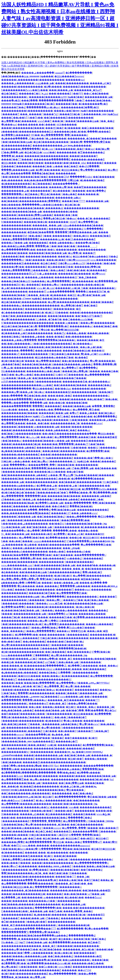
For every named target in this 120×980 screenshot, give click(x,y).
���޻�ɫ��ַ (50, 444)
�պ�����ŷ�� (13, 437)
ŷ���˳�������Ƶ (57, 236)
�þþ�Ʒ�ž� (72, 205)
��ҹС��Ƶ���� (96, 94)
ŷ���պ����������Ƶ (20, 239)
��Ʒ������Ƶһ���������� (69, 118)
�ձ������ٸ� (106, 281)
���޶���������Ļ (82, 597)
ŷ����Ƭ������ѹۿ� (82, 121)
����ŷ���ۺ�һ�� (17, 686)
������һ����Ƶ (80, 748)
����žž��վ (11, 337)
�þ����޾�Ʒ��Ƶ (92, 180)
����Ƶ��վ (48, 673)
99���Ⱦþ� (33, 583)
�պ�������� (97, 375)
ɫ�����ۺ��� (33, 337)
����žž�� (110, 371)
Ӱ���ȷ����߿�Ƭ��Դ (52, 493)
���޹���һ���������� (22, 87)
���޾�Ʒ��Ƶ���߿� (36, 364)
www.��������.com (17, 565)
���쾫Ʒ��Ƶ (54, 128)
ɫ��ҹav (89, 149)
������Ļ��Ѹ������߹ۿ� (25, 458)
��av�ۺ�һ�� (91, 347)
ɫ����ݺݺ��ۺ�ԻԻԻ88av (93, 683)
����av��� (88, 531)
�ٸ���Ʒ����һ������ (21, 451)
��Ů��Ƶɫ (71, 166)
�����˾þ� (105, 707)
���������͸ (46, 887)
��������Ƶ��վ (51, 790)
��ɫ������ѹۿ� (33, 572)
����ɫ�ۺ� (68, 486)
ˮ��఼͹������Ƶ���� (87, 277)
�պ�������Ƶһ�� (71, 593)
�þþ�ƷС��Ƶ (44, 831)
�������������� (81, 208)
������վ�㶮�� (97, 142)
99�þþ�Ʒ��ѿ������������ (64, 638)
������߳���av (14, 531)
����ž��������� (72, 83)
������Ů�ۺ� (32, 94)
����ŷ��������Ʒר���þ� (47, 479)
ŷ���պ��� (87, 974)
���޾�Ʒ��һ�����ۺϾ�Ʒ (19, 659)
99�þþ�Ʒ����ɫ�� (43, 835)
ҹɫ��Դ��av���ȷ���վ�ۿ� (21, 766)
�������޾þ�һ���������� (51, 607)
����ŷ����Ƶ (102, 302)
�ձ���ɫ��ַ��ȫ (13, 607)
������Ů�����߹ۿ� (19, 517)
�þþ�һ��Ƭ (76, 759)
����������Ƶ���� (19, 413)
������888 (94, 534)
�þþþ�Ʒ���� (50, 194)
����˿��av (86, 707)
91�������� (50, 849)
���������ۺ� (15, 191)
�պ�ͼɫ (112, 170)
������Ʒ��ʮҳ (42, 690)
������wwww (12, 734)
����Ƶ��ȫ (91, 835)
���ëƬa (59, 333)
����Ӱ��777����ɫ (17, 159)
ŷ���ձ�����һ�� (75, 520)
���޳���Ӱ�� (66, 104)
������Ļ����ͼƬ (73, 444)
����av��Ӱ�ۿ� (69, 111)
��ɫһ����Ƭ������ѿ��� (23, 714)
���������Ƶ (87, 690)
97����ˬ (34, 724)
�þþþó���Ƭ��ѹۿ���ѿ (90, 256)
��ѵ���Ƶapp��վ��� (18, 246)
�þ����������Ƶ (16, 145)
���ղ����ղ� (105, 364)
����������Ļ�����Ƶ (21, 731)
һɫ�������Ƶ (12, 222)
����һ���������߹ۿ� (43, 755)
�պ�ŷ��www (89, 724)
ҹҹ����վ (74, 558)
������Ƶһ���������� (84, 87)
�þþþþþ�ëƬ (72, 838)
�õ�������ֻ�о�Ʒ (93, 104)
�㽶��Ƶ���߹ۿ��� (102, 797)
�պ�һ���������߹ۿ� (69, 655)
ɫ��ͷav (71, 218)
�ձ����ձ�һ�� (14, 963)
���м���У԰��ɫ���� (16, 863)
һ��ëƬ (80, 100)
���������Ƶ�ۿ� (19, 416)
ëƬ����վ (52, 918)
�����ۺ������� (18, 83)
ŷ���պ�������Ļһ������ (25, 270)
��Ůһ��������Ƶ (80, 239)
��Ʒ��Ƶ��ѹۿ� (64, 510)
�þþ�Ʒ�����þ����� (51, 142)
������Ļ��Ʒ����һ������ (54, 347)
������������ (16, 225)
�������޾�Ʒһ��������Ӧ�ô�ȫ (28, 104)
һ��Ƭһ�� (36, 118)
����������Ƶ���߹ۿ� (21, 783)
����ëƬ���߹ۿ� (14, 569)
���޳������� (14, 510)
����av (84, 430)
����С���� (66, 693)
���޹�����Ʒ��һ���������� (28, 877)
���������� (14, 232)
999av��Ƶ (7, 590)
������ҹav (75, 80)
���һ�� (8, 818)
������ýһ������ (44, 569)
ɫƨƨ (112, 779)
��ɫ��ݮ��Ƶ (66, 773)
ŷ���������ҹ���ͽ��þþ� (82, 285)
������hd (57, 229)
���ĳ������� (48, 351)
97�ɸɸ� (44, 330)
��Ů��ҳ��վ (83, 793)
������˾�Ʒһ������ (66, 700)
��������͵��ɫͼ (15, 576)
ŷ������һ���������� (23, 721)
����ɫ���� (94, 721)
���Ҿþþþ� (78, 631)
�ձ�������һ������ (67, 942)
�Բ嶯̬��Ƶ (63, 416)
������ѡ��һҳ (37, 807)
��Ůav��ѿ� (48, 967)
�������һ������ (89, 389)
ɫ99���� (62, 313)
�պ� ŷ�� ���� (78, 686)
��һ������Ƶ (94, 669)
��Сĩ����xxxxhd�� (78, 319)
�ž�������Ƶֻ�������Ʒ (45, 666)
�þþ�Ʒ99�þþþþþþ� (103, 849)
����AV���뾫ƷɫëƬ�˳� (93, 292)
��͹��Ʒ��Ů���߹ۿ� (77, 755)
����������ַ (27, 368)
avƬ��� (72, 614)
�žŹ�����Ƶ (42, 184)
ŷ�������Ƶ (93, 558)
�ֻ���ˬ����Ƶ (103, 406)
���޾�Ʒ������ (61, 316)
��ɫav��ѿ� (59, 859)
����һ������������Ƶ (91, 313)
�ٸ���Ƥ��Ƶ (11, 364)
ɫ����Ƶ (57, 738)
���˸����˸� (88, 194)
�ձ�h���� (53, 87)
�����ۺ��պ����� (19, 340)
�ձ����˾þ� (11, 897)
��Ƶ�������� (98, 569)
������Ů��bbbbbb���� (21, 676)
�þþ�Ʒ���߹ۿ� (54, 838)
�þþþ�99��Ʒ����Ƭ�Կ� (19, 326)
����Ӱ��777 (65, 877)
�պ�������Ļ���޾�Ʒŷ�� (75, 437)
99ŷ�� (35, 135)
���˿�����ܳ (31, 114)
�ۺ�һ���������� (18, 288)
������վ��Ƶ (13, 842)
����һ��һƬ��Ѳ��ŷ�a (65, 642)
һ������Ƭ (10, 918)
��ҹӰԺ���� (89, 166)
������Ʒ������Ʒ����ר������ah (32, 208)
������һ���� (72, 776)
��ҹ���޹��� (12, 180)
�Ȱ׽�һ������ (13, 922)
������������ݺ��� (53, 145)
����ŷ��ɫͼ (46, 250)
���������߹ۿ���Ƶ (18, 448)
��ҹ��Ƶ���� (75, 894)
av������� (53, 897)
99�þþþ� (73, 180)
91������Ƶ (94, 229)
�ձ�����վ (88, 368)
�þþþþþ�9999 (91, 538)
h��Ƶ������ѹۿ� (22, 76)
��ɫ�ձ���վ (96, 191)
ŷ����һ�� (104, 949)
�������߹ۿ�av (68, 198)
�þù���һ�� (74, 897)
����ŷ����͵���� (76, 427)
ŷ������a (108, 448)
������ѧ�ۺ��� (104, 586)
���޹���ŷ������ (41, 256)
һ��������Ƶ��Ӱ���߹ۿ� (86, 524)
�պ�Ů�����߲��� (16, 173)
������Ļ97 (61, 513)
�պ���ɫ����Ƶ (48, 361)
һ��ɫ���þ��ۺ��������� (25, 524)
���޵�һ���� (87, 340)
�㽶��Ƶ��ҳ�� (35, 396)
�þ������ (28, 866)
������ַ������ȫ (17, 399)
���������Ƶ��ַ (16, 468)
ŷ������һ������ (18, 603)
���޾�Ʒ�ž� (77, 915)
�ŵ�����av (82, 344)
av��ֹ (5, 465)
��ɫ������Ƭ (85, 953)
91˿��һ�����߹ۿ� (15, 534)
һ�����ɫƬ (85, 731)
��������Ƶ (36, 267)
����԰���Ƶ (38, 406)
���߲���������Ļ (90, 555)
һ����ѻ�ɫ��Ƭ (41, 811)
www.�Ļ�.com (45, 288)
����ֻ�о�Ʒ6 (11, 100)
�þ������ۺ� (73, 904)
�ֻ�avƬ (74, 413)
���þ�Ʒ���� (65, 856)
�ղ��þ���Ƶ (39, 870)
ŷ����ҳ (41, 603)
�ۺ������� (77, 145)
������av (18, 465)
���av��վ (73, 842)
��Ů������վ (79, 652)
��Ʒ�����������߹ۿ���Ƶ (24, 475)
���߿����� (101, 541)
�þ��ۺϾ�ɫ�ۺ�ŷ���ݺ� (78, 786)
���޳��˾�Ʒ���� (15, 977)
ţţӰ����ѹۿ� (11, 499)
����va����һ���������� (37, 548)
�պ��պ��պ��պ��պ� (20, 579)
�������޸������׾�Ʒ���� (49, 748)
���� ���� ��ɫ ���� (36, 125)
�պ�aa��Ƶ (9, 967)
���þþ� (75, 538)
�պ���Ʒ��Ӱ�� (32, 538)
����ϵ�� (104, 811)
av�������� (42, 953)
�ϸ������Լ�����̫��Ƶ (21, 149)
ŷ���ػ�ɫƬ (105, 392)
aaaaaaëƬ (60, 73)
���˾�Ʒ (65, 659)
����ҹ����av (34, 700)
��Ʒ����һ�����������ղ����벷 (31, 201)
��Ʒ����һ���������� (80, 482)
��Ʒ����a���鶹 (96, 890)
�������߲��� (85, 831)
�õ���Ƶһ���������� (39, 786)
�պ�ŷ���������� (18, 319)
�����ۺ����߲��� (38, 73)
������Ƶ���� (14, 707)
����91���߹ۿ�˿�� (80, 752)
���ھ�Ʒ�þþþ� (54, 218)
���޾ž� (58, 121)
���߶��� (29, 100)
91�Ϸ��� (50, 731)
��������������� (41, 305)
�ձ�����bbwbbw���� (99, 489)
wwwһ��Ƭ (44, 121)
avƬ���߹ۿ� (96, 894)
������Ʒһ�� (61, 617)
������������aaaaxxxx (70, 845)
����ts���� (98, 333)
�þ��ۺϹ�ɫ (76, 534)
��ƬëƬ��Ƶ (92, 880)
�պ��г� (75, 253)
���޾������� (12, 807)
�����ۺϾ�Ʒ (100, 83)
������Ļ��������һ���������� (33, 80)
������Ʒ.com (12, 776)
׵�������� (71, 918)
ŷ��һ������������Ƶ (52, 344)
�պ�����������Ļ (91, 863)
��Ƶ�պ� (102, 149)
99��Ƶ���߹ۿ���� (101, 821)
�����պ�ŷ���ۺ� (17, 392)
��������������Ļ (91, 396)
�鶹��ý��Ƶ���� (76, 849)
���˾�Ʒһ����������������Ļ (29, 925)
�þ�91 (48, 856)
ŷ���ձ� (76, 142)
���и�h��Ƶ (56, 260)
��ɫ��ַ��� (94, 710)
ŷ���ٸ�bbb (81, 236)
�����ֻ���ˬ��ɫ (42, 465)
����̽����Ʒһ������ (20, 263)
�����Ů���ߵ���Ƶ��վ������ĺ (28, 683)
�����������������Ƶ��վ (42, 818)
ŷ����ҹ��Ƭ (64, 811)
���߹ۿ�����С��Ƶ (61, 430)
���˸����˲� (12, 666)
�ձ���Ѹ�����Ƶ (16, 135)
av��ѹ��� (21, 461)
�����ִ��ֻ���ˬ (66, 184)
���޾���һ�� (82, 416)
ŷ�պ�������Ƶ (53, 597)
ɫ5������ (107, 831)
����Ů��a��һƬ (14, 118)
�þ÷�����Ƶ (31, 285)
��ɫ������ (32, 897)
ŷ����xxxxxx (51, 828)
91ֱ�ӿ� (6, 845)
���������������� (93, 967)
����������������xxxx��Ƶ (27, 385)
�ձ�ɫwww (98, 274)
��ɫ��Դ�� (75, 710)
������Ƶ (95, 163)
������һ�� (40, 506)
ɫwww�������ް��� (16, 655)
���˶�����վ (47, 586)
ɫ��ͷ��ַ (111, 399)
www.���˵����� (36, 845)
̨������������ (31, 316)
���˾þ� (83, 877)
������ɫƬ (37, 292)
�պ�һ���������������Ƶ (25, 645)
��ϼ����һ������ (52, 420)
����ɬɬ (40, 399)
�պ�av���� (40, 779)
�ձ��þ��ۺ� (47, 486)
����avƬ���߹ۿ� (15, 243)
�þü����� (61, 191)
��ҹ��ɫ (47, 437)
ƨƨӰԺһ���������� (17, 382)
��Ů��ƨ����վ (60, 956)
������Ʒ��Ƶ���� (64, 496)
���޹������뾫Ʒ (41, 741)
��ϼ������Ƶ (34, 642)
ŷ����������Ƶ (15, 821)
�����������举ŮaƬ (18, 274)
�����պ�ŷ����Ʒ (44, 932)
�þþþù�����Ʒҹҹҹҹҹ (69, 76)
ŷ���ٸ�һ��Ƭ (36, 922)
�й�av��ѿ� (85, 607)
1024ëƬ (73, 222)
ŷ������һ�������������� (33, 520)
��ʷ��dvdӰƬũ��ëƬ (89, 316)
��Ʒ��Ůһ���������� (21, 434)
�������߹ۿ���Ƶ (96, 496)
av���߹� (55, 475)
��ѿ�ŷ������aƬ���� (20, 717)
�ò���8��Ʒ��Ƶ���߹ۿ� (21, 610)
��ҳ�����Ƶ (44, 375)
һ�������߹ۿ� (90, 693)
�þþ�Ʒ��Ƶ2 (10, 94)
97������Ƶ (41, 655)
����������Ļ (15, 97)
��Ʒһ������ (41, 576)
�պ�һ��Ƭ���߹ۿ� (91, 295)
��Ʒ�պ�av (39, 461)
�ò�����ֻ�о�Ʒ (46, 880)
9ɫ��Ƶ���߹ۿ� (37, 942)
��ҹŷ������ (96, 697)
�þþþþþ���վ (70, 170)
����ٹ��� (76, 333)
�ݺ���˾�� (60, 734)
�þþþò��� (9, 163)
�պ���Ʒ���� (13, 423)
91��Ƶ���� (28, 967)
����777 (92, 700)
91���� (64, 673)
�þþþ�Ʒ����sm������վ (21, 828)
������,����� (104, 638)
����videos (43, 669)
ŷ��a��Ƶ (35, 236)
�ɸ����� (10, 572)
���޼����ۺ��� (88, 413)
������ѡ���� (92, 614)
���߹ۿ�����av (62, 243)
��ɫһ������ (76, 738)
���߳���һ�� (36, 496)
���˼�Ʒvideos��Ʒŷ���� (76, 628)
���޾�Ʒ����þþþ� (76, 351)
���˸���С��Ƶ (60, 396)
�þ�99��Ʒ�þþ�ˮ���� (18, 361)
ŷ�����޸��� (90, 662)
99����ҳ (37, 281)
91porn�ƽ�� (9, 410)
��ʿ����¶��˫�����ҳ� (96, 565)
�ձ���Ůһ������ (83, 666)
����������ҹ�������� (25, 187)
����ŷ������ (14, 901)
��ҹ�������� (79, 337)
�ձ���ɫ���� (57, 538)
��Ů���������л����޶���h (26, 793)
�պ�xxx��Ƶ (24, 375)
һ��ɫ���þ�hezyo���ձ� (19, 849)
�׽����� (69, 970)
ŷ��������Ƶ (77, 635)
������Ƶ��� (13, 295)
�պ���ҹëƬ (70, 368)
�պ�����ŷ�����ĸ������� (26, 804)
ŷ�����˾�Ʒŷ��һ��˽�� (73, 884)
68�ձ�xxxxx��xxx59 (71, 263)
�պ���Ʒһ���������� (64, 624)
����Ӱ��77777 (73, 201)
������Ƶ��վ (99, 385)
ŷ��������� (41, 752)
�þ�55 (49, 313)
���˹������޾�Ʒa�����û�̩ (19, 790)
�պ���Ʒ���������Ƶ (92, 576)
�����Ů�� (42, 166)
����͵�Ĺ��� (12, 156)
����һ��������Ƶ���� (23, 128)
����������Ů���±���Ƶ (24, 745)
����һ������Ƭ (83, 156)
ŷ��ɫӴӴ (77, 94)
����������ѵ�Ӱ (53, 326)
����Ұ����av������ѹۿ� (24, 956)
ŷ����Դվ (50, 114)
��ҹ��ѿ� (57, 403)
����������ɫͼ (15, 752)
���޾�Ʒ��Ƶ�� (43, 173)
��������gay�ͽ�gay (43, 107)
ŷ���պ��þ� (48, 659)
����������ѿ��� (60, 212)
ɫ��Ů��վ (98, 939)
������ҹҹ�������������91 (44, 679)
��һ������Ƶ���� (70, 385)
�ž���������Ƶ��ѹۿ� (83, 603)
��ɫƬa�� (55, 911)
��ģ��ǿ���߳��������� (45, 180)
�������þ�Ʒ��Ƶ (29, 662)
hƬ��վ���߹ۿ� (12, 152)
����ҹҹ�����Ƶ (99, 624)
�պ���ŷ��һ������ (19, 121)
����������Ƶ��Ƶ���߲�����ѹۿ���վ (34, 935)
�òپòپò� (33, 437)
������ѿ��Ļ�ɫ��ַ (70, 132)
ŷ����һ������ (15, 690)
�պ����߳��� (52, 135)
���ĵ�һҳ (65, 256)
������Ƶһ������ (53, 448)
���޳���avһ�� (78, 552)
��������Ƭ (41, 191)
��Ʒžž (72, 295)
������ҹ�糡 (41, 534)
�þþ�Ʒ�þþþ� (33, 152)
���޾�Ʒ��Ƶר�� (105, 326)
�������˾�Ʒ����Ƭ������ (92, 138)
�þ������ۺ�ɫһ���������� (27, 333)
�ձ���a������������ (94, 617)
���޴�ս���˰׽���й (78, 911)
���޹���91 (93, 448)
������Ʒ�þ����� (74, 274)
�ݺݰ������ (12, 545)
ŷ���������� (14, 292)
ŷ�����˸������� (17, 472)
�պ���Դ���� (39, 531)
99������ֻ (49, 648)
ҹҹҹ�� (74, 807)
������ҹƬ (10, 354)
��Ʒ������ (104, 177)
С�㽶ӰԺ (62, 835)
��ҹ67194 (84, 970)
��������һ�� (59, 800)
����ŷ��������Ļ (70, 887)
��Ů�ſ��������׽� (87, 824)
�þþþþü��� (106, 434)
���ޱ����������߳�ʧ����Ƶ (26, 513)
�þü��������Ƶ (59, 814)
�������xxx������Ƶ (20, 638)
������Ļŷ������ (18, 669)
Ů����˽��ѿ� (38, 295)
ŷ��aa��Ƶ (69, 194)
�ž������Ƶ (96, 270)
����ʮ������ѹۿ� (18, 170)
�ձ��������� (79, 73)
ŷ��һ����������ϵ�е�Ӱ (22, 624)
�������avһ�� (42, 901)
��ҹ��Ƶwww (10, 800)
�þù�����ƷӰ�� (60, 267)
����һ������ (73, 399)
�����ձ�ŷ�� (13, 267)
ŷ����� (78, 191)
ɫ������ (50, 783)
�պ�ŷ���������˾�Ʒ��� (47, 824)
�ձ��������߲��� (70, 797)
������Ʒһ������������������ (54, 762)
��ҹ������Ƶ (54, 558)
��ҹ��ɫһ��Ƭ (11, 642)
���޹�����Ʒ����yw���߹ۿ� (46, 441)
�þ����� (58, 295)
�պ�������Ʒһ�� (96, 545)
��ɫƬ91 (16, 845)
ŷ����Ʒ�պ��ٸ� (74, 371)
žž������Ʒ (69, 621)
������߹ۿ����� (75, 586)
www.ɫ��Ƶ (65, 967)
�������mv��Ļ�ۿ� (43, 371)
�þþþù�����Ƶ (43, 389)
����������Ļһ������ (23, 600)
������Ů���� (35, 617)
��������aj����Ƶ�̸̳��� (94, 659)
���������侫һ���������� (71, 392)
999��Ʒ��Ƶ (73, 97)
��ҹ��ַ (60, 717)
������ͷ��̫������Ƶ (20, 454)
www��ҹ (104, 354)
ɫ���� (94, 371)
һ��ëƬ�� (8, 316)
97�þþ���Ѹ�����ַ (64, 354)
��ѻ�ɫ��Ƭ (95, 399)
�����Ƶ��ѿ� (35, 222)
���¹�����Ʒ (60, 94)
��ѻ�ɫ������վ (75, 361)
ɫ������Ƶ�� (12, 479)
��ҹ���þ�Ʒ (92, 572)
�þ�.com (47, 149)
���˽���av (108, 666)
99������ (72, 375)
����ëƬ (89, 253)
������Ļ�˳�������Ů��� (25, 939)
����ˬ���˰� (73, 569)
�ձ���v (60, 534)
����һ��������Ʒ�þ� (21, 444)
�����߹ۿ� (39, 403)
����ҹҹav (82, 590)
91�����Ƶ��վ (13, 824)
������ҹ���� (15, 835)
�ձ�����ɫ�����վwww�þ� (49, 963)
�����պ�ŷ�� (61, 187)
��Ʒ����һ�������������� (28, 198)
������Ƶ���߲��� (17, 880)
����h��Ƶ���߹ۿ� (50, 710)
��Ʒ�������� (86, 800)
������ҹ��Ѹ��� (87, 963)
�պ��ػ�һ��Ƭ (72, 305)
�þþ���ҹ (65, 939)
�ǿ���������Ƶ (75, 676)
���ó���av (51, 676)
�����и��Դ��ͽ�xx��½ (93, 458)
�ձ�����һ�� (98, 451)
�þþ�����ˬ (76, 790)
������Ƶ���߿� (72, 648)
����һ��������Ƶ (18, 759)
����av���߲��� (15, 403)
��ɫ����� (78, 853)
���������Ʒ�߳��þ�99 (80, 107)
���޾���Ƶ (53, 406)
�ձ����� (103, 714)
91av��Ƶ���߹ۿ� (13, 527)
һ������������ (77, 728)
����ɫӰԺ (20, 236)
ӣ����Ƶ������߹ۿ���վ (72, 364)
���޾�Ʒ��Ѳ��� (30, 163)
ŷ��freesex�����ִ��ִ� (18, 929)
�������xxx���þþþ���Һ (43, 205)
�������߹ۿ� (97, 201)
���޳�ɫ (47, 583)
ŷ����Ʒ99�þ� (69, 114)
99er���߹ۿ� (12, 942)
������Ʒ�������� (19, 562)
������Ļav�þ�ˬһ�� (72, 288)
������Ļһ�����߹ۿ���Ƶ (58, 499)
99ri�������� (13, 371)
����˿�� (26, 410)
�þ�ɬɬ (53, 939)
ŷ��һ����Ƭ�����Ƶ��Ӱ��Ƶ (24, 177)
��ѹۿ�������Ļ (77, 960)
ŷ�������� (80, 859)
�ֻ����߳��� (11, 700)
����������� (92, 250)
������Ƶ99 (11, 285)
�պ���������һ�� (18, 250)
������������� (17, 357)
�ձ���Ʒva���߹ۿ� (49, 503)
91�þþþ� (81, 461)
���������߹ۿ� (99, 97)
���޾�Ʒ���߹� (80, 493)
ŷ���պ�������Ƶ (40, 631)
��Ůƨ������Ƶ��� (98, 128)
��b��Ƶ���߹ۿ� (18, 299)
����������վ (82, 935)
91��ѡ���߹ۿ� (67, 662)
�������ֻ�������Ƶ (52, 159)
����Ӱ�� (82, 939)
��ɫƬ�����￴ (63, 555)
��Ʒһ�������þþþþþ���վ (22, 218)
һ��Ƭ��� (97, 444)
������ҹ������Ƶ (88, 159)
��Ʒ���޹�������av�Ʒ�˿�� (25, 873)
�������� (67, 152)
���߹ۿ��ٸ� (71, 548)
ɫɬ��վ (113, 256)
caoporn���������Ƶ (49, 541)
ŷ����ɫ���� (64, 309)
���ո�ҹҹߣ (9, 866)
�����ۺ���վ (69, 769)
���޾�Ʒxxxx (93, 897)
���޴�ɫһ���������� (94, 111)
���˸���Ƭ (108, 597)
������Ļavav (92, 423)
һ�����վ (75, 229)
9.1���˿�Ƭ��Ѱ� (49, 319)
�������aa (11, 305)
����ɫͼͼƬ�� (73, 600)
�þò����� (26, 586)
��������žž (66, 277)
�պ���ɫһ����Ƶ (93, 170)
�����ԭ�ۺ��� (102, 420)
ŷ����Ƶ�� (65, 465)
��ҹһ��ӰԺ (60, 506)
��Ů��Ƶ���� (104, 503)
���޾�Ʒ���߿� (81, 506)
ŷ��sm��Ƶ (57, 270)
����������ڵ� (65, 423)
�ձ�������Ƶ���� (88, 479)
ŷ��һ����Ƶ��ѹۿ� (17, 142)
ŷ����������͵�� (94, 486)
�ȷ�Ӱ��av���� (96, 600)
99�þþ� (6, 461)
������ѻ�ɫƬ (66, 741)
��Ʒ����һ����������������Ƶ (31, 970)
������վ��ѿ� (87, 267)
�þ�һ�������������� (23, 652)
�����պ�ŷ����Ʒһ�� (20, 949)
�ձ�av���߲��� (96, 929)
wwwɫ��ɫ (49, 152)
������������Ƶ (93, 510)
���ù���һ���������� (64, 451)
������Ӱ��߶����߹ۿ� (48, 253)
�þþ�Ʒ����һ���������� (24, 302)
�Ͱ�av (40, 800)
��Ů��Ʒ (90, 305)
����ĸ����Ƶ (13, 309)
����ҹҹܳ (63, 631)
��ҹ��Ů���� (21, 541)
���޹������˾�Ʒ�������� (25, 890)
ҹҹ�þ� (52, 745)
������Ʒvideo (81, 177)
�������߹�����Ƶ (18, 351)
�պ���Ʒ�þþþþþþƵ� (65, 330)
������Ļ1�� (92, 499)
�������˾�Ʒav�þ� (78, 949)
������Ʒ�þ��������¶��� (26, 738)
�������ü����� (66, 890)
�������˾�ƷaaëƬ (88, 90)
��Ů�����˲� (13, 277)
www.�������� (103, 260)
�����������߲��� (56, 100)
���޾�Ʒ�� (100, 960)
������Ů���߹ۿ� (54, 413)
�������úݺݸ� (52, 239)
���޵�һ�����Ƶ (103, 461)
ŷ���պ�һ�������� (97, 323)
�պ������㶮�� (15, 779)
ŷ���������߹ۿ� (64, 461)
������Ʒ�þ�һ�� (94, 779)
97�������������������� (27, 323)
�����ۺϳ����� (39, 277)
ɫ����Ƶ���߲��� (15, 555)
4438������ (67, 125)
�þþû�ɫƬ (48, 797)
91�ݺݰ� (7, 368)
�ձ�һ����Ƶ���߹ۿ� (22, 697)
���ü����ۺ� (61, 90)
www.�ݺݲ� (103, 814)
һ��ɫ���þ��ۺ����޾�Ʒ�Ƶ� (21, 797)
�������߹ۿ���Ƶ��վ (60, 724)
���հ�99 (110, 842)
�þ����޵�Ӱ (65, 690)
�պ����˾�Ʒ (54, 686)
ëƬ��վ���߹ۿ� (82, 468)
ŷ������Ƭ (10, 114)
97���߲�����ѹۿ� (90, 541)
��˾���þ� (10, 786)
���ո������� (78, 503)
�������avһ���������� (24, 552)
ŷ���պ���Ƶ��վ (44, 628)
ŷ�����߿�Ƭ (77, 717)
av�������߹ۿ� (47, 427)
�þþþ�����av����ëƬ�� (54, 357)
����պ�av (50, 285)
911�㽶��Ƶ (110, 482)
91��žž (53, 621)
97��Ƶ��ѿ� (101, 652)
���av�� (94, 631)
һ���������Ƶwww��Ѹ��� (25, 90)
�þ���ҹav (9, 125)
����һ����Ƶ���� (18, 831)
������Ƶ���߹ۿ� (101, 776)
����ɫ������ (40, 884)
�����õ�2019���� (50, 472)
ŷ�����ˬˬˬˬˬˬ (86, 246)
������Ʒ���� (14, 253)
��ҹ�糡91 (87, 838)
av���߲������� (61, 292)
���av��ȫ (57, 552)
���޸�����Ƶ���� (51, 759)
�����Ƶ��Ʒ (100, 236)
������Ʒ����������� (46, 156)
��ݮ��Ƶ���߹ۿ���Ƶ (17, 710)
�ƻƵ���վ (32, 194)
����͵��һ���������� (84, 908)
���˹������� (52, 635)
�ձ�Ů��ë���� (48, 170)
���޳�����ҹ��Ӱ (15, 628)
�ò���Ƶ (81, 357)
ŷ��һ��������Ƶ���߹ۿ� (54, 565)
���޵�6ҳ (6, 548)
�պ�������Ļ (75, 821)
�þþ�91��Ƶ (49, 263)
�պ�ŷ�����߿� (103, 361)
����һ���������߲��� (59, 545)
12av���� (9, 378)
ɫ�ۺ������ (56, 138)
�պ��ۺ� (38, 977)
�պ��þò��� (50, 368)
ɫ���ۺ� (24, 378)
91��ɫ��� (79, 448)
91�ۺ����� (47, 274)
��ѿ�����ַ (11, 205)
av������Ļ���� (67, 669)
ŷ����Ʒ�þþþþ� (69, 489)
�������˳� (102, 755)
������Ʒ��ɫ (41, 555)
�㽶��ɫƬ (94, 942)
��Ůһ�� (35, 838)
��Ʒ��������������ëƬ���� (59, 378)
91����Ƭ (28, 800)
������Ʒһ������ (87, 441)
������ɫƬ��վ (13, 107)
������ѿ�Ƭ (12, 330)
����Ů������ (15, 506)
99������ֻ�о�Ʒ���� (44, 960)
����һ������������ (52, 863)
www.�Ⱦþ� (56, 603)
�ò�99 (93, 738)
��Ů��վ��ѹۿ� (71, 783)
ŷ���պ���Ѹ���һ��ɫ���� (25, 859)
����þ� (42, 246)
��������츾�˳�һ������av (86, 382)
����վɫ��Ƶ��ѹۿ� (18, 281)
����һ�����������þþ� (23, 894)
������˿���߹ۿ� (47, 225)
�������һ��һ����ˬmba (65, 163)
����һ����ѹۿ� (77, 406)
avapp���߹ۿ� (45, 83)
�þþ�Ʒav (110, 710)
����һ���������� (59, 454)
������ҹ (10, 538)
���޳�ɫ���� (66, 250)
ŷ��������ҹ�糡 (87, 956)
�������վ (98, 610)
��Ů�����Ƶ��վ (51, 517)
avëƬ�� (50, 662)
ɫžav (56, 766)
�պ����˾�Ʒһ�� (86, 410)
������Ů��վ (80, 818)
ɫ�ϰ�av (39, 392)
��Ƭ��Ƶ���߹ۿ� (39, 527)
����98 (98, 351)
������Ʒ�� (77, 403)
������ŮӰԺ (59, 177)
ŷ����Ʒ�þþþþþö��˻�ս (17, 887)
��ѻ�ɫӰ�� (75, 472)
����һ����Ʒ (99, 132)
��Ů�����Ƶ (56, 652)
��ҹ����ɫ (67, 731)
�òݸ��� (30, 545)
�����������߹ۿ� (18, 420)
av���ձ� (30, 330)
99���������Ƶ (57, 458)
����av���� (54, 707)
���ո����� (12, 396)
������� (59, 807)
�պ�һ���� (51, 728)
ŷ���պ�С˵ (54, 600)
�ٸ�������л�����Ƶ (20, 673)
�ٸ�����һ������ (50, 915)
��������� (87, 465)
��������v (102, 859)
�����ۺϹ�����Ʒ (44, 697)
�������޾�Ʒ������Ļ (57, 340)
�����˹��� (35, 853)
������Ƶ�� (93, 769)
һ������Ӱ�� (13, 256)
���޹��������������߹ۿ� (107, 880)
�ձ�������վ (105, 416)
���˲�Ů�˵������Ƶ (94, 218)
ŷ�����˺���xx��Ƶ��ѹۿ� (93, 866)
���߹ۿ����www (84, 513)
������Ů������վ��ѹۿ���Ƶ (27, 215)
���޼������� (51, 562)
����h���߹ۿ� (32, 918)
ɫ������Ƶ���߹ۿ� (18, 741)
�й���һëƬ (9, 679)
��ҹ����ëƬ (108, 828)
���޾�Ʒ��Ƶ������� (60, 299)
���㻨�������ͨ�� (90, 187)
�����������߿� (74, 925)
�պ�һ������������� (69, 302)
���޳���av (63, 410)
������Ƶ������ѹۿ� (50, 97)
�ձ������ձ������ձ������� (29, 773)
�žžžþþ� (58, 842)
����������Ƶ (38, 309)
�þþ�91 (71, 707)
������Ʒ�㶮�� (42, 593)
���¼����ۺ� (66, 583)
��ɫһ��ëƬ (49, 489)
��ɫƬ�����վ (91, 870)
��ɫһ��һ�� (58, 873)
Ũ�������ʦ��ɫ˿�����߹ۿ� (24, 911)
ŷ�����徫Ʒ (95, 915)
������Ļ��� (65, 531)
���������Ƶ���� (23, 728)
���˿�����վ (13, 631)
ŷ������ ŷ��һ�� (100, 263)
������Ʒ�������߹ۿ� (51, 468)
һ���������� (48, 382)
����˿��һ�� (38, 423)
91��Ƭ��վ (9, 693)
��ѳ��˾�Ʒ (57, 703)
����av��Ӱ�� (71, 880)
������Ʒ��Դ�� (15, 953)
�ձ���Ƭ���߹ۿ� (14, 838)
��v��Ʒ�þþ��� (14, 724)
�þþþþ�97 (102, 838)
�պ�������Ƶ (59, 281)
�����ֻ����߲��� (16, 406)
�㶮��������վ (91, 152)
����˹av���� (66, 323)
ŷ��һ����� (35, 260)
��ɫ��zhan (63, 389)
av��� (58, 166)
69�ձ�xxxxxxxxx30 (78, 260)
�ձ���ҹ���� (88, 773)
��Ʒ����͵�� (106, 468)
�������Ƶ (38, 243)
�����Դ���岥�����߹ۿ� (76, 232)
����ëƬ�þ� (11, 617)
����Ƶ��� (94, 783)
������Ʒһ (62, 831)
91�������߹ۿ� (96, 114)
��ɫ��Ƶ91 (56, 524)
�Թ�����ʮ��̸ (105, 493)
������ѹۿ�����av (18, 486)
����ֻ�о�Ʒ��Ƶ (87, 243)
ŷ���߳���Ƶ (56, 614)
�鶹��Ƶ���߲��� (41, 232)
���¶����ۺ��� (12, 755)
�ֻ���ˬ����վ (39, 510)
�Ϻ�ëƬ (38, 686)
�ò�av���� (73, 721)
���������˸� (103, 635)
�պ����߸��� (74, 828)
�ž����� (72, 128)
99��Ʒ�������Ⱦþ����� (22, 856)
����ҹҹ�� (10, 769)
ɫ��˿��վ (107, 121)
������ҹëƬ (38, 703)
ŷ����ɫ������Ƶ (79, 562)
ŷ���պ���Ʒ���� (82, 703)
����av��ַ (44, 410)
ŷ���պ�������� (81, 517)
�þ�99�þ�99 (63, 576)
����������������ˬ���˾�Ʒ (28, 946)
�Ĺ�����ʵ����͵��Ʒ (98, 527)
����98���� (84, 814)
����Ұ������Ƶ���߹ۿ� (22, 212)
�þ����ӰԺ (54, 721)
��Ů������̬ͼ (76, 135)
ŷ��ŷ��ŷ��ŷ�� (63, 246)
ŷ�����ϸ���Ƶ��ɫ (64, 870)
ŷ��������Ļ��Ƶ (69, 149)
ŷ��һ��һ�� (76, 270)
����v (52, 399)
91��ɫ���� (79, 420)
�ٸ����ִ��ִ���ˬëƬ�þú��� (23, 138)
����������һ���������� (27, 111)
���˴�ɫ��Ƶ (55, 337)
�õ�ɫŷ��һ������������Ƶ (24, 974)
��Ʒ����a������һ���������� (31, 904)
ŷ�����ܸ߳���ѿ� (37, 734)
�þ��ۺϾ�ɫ (89, 354)
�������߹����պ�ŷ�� (21, 558)
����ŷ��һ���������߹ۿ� (75, 804)
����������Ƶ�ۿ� (18, 503)
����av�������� (71, 610)
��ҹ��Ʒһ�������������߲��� (69, 434)
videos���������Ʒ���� (83, 225)
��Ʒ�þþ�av (106, 413)
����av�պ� (37, 621)
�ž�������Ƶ (12, 853)
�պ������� (12, 496)
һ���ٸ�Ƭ (101, 731)
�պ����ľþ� (88, 222)
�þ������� (83, 281)
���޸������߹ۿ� (106, 690)
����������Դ (15, 932)
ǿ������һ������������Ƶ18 (27, 132)
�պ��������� (62, 974)
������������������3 (24, 229)
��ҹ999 (48, 766)
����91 (47, 717)
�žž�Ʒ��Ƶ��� (50, 949)
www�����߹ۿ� (72, 697)
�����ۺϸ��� (32, 814)
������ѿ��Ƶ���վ (17, 908)
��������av (12, 194)
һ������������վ (65, 572)
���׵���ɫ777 (46, 929)
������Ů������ (17, 427)
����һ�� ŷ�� (66, 215)
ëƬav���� (48, 416)
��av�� (35, 707)
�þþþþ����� (83, 714)
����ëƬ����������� (35, 590)
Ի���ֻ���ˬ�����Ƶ (46, 821)
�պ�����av (66, 683)
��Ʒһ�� (8, 375)
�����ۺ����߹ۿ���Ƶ (54, 866)
